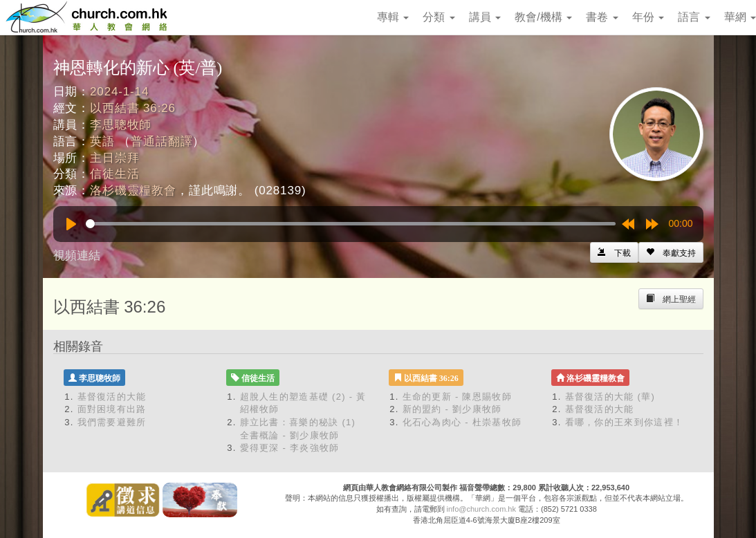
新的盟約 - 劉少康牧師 (452, 409)
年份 (648, 17)
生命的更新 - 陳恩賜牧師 (457, 397)
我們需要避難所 (112, 422)
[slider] (351, 224)
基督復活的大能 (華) (610, 397)
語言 (694, 17)
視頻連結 (77, 256)
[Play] (71, 224)
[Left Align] (671, 252)
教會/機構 (543, 17)
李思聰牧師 (121, 125)
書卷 (602, 17)
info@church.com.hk (481, 509)
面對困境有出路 (112, 409)
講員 (485, 17)
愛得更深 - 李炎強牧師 (290, 448)
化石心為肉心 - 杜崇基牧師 (462, 422)
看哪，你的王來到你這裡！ (625, 422)
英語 (102, 141)
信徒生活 (114, 174)
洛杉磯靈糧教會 (133, 191)
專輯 (393, 17)
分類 (439, 17)
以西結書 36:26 (133, 108)
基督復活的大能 (112, 397)
